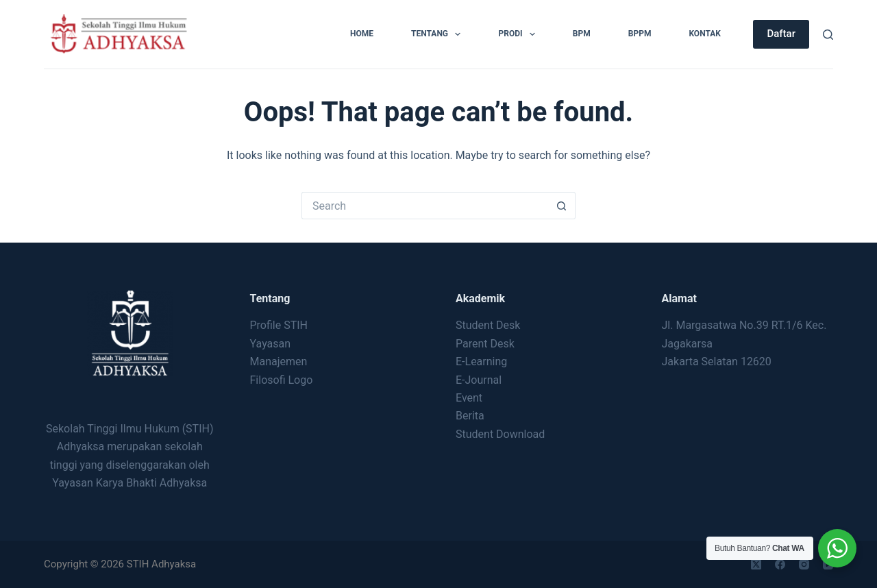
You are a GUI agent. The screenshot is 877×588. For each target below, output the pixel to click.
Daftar (781, 34)
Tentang (438, 34)
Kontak (705, 34)
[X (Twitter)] (756, 564)
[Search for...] (425, 206)
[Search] (828, 35)
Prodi (519, 34)
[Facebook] (780, 564)
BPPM (640, 34)
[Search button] (562, 206)
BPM (582, 34)
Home (362, 34)
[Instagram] (804, 564)
